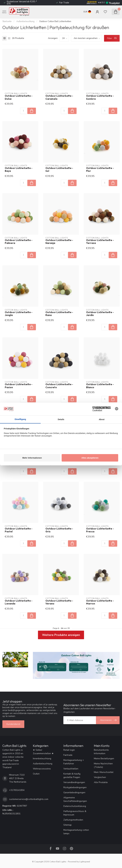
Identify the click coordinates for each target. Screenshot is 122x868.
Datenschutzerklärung (75, 806)
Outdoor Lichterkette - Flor (100, 170)
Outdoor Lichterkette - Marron (100, 602)
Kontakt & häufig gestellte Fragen (72, 776)
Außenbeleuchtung (25, 21)
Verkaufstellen (71, 769)
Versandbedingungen (74, 782)
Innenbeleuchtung (42, 759)
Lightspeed (85, 862)
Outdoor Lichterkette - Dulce (19, 97)
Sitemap (68, 825)
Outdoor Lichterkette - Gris (59, 530)
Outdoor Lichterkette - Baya (19, 170)
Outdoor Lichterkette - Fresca (100, 530)
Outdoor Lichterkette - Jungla (19, 314)
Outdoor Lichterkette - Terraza (100, 242)
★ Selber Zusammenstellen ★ (43, 752)
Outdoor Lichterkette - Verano (59, 602)
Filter (112, 38)
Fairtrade (68, 755)
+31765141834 (17, 790)
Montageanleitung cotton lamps (76, 832)
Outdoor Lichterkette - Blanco (100, 386)
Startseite (7, 21)
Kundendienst (13, 724)
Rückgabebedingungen (75, 787)
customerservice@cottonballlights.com (29, 799)
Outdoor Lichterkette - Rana (59, 314)
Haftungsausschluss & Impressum (75, 813)
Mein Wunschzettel (104, 772)
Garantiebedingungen (74, 793)
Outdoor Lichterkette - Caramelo (59, 97)
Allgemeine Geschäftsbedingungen (75, 799)
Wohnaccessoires (42, 769)
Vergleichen (100, 777)
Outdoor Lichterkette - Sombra (100, 97)
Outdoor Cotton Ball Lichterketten (55, 21)
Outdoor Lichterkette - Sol (59, 170)
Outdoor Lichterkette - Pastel (19, 530)
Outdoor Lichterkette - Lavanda (19, 602)
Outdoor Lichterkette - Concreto (59, 386)
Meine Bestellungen (104, 759)
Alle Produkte (101, 782)
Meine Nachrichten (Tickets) (103, 765)
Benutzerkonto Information (101, 752)
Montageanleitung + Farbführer (74, 762)
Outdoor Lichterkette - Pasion (19, 386)
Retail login (69, 750)
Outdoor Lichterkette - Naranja (59, 242)
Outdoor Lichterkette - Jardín (100, 314)
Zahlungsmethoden (73, 820)
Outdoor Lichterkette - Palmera (19, 242)
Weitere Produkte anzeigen (61, 635)
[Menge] (23, 111)
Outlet (36, 774)
